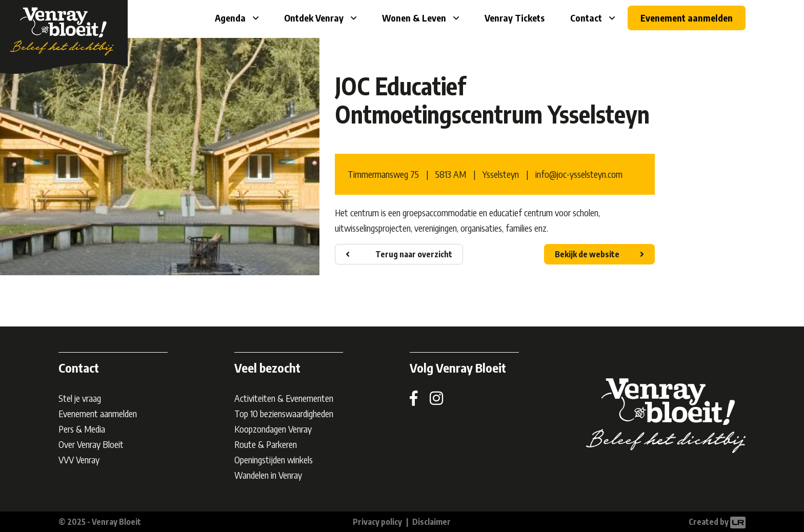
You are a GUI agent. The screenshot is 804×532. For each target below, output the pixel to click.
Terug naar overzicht (414, 254)
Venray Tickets (515, 18)
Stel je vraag (80, 398)
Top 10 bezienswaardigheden (284, 413)
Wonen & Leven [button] (415, 18)
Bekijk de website (587, 254)
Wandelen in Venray (268, 475)
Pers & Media (82, 429)
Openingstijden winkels (274, 459)
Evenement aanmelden (687, 18)
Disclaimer (431, 522)
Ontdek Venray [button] (315, 18)
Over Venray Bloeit (91, 444)
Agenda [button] (231, 18)
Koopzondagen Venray (273, 429)
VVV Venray (79, 459)
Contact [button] (587, 18)
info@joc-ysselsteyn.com (579, 174)
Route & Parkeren (266, 444)
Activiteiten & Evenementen (284, 398)
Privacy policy (377, 522)
